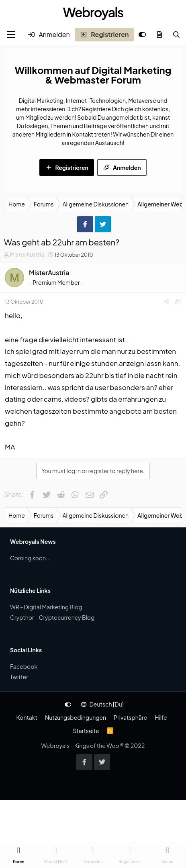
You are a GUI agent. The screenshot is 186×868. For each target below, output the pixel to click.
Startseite (86, 731)
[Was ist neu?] (160, 35)
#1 (178, 301)
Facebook (24, 666)
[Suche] (176, 35)
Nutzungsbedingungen (76, 717)
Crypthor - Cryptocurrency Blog (52, 617)
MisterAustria (27, 254)
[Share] (167, 301)
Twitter (19, 677)
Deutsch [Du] (102, 704)
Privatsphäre (130, 717)
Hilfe (161, 717)
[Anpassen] (142, 35)
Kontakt (27, 717)
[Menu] (11, 35)
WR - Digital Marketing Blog (46, 607)
